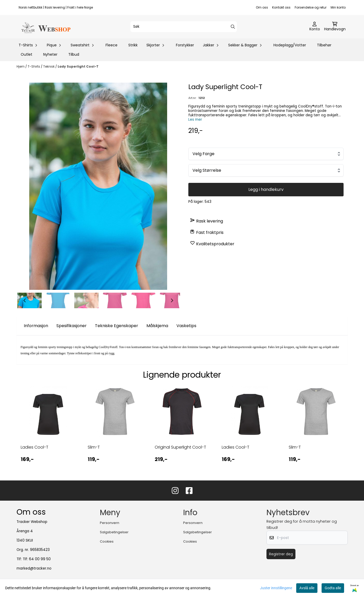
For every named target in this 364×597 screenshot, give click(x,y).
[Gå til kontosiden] (315, 27)
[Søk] (184, 27)
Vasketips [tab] (186, 326)
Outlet (27, 54)
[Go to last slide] (25, 300)
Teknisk (49, 66)
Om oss (262, 7)
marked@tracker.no (34, 568)
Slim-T (94, 447)
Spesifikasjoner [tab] (72, 326)
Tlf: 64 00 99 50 (37, 559)
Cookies (107, 541)
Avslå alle (307, 588)
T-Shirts (34, 66)
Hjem (21, 66)
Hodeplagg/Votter (290, 45)
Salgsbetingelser (114, 532)
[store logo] (46, 27)
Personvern (110, 523)
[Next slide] (172, 300)
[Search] (233, 27)
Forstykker (185, 45)
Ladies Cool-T (35, 447)
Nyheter (50, 54)
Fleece (112, 45)
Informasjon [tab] (36, 326)
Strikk (133, 45)
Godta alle (333, 588)
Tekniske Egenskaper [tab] (117, 326)
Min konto (338, 7)
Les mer (195, 120)
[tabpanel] (48, 429)
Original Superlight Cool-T (180, 447)
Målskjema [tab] (157, 326)
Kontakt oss (281, 7)
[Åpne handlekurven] (335, 27)
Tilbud (74, 54)
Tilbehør (324, 45)
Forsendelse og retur (311, 7)
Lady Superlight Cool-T (78, 66)
